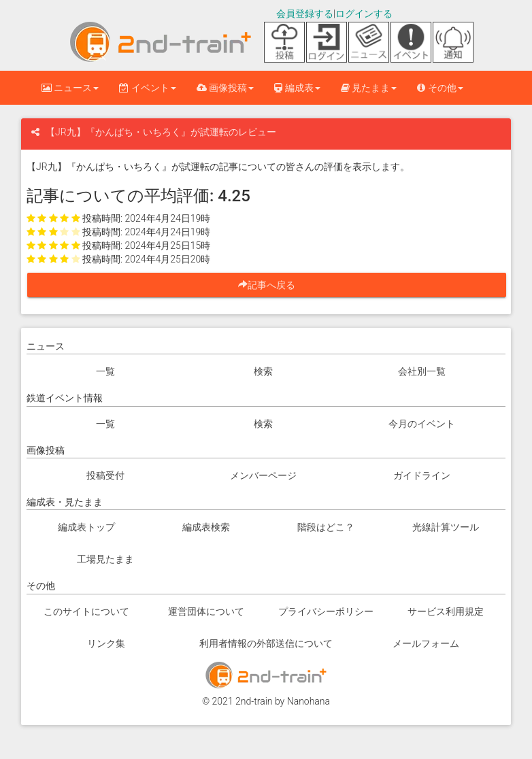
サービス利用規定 (446, 611)
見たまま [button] (369, 88)
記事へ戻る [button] (271, 285)
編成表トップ (86, 527)
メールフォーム (426, 643)
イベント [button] (147, 88)
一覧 (105, 371)
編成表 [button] (297, 88)
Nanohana (309, 701)
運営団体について (206, 611)
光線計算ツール (446, 527)
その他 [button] (440, 88)
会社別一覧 (422, 371)
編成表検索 (206, 527)
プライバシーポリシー (326, 611)
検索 (263, 371)
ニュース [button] (70, 88)
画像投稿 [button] (225, 88)
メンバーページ (263, 475)
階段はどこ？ (326, 527)
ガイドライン (422, 475)
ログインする (364, 14)
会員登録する (305, 14)
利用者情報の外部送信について (266, 643)
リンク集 (106, 643)
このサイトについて (86, 611)
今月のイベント (422, 424)
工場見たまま (105, 559)
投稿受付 (105, 475)
